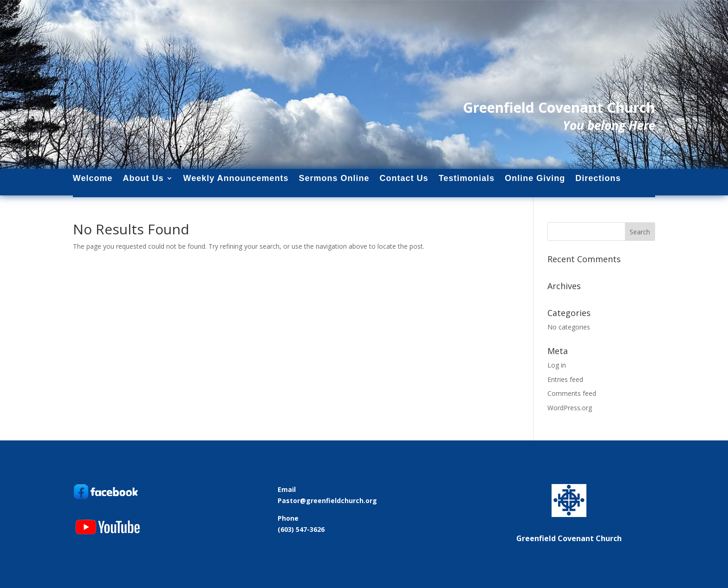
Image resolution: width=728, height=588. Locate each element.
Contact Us (404, 178)
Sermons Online (334, 178)
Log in (557, 365)
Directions (598, 178)
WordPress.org (570, 408)
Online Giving (535, 178)
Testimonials (467, 178)
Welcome (93, 178)
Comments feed (572, 393)
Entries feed (565, 379)
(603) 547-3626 (301, 529)
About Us (143, 178)
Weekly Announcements (236, 178)
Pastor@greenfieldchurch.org (327, 501)
